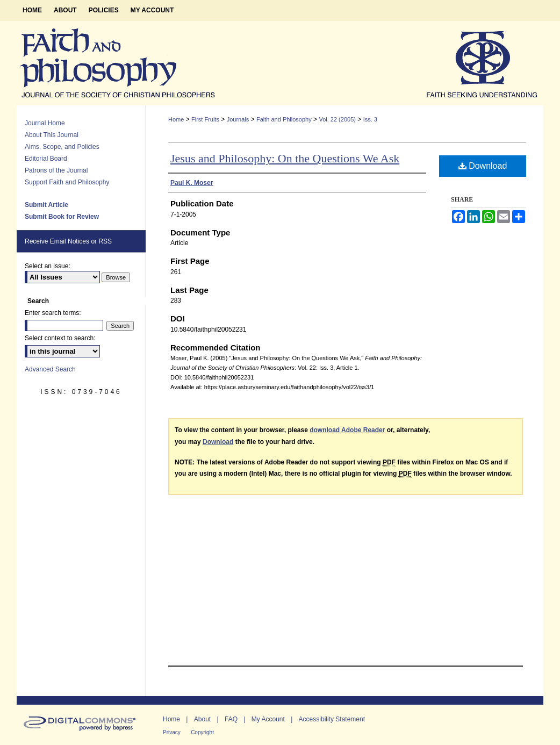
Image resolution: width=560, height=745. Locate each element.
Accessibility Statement (332, 719)
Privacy (172, 732)
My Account (268, 719)
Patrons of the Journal (56, 170)
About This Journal (52, 135)
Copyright (202, 732)
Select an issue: (48, 266)
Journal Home (45, 123)
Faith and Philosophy (284, 119)
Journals (238, 119)
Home (176, 119)
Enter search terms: (53, 313)
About (202, 719)
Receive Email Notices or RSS (68, 241)
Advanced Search (50, 369)
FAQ (231, 719)
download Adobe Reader (347, 430)
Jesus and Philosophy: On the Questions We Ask (285, 158)
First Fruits (205, 119)
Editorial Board (46, 159)
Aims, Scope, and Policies (62, 147)
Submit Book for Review (62, 217)
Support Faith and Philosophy (67, 182)
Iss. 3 (370, 119)
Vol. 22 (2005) (337, 119)
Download (483, 166)
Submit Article (46, 205)
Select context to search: (60, 338)
